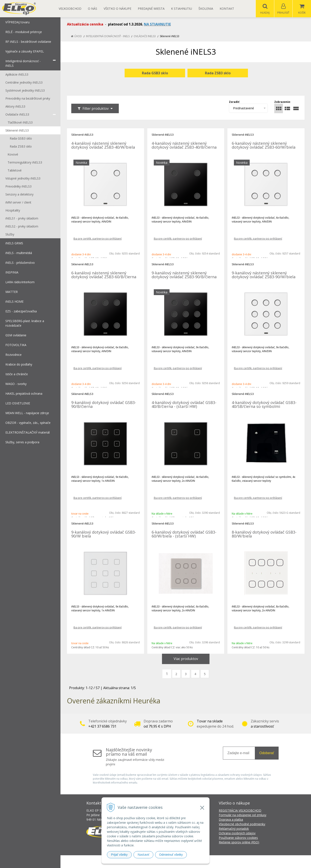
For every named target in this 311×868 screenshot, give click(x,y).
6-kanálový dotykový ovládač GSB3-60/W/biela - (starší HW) (184, 534)
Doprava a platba (231, 820)
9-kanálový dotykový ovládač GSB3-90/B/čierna (104, 405)
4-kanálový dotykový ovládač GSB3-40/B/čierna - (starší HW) (184, 405)
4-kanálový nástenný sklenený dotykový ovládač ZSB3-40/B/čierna (184, 145)
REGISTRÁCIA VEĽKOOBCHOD (240, 811)
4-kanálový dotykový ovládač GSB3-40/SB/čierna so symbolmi (264, 405)
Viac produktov (186, 659)
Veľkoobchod (70, 9)
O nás (93, 9)
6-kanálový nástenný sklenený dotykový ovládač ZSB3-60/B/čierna (104, 275)
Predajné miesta (151, 9)
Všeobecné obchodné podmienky (242, 824)
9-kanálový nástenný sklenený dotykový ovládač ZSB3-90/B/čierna (184, 275)
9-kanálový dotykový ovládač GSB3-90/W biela (104, 534)
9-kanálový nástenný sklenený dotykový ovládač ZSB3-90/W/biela (264, 275)
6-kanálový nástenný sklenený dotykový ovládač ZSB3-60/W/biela (264, 145)
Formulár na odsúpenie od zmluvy (243, 815)
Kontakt (227, 9)
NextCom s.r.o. (233, 862)
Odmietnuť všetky (171, 855)
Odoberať (267, 753)
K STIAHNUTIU (182, 9)
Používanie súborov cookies (238, 838)
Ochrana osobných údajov (237, 833)
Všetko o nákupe (117, 9)
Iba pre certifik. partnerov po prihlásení (98, 239)
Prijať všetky (119, 855)
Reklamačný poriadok (234, 829)
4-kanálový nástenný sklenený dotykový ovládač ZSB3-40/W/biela (103, 145)
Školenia (206, 9)
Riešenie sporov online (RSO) (239, 842)
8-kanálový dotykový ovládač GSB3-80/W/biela (264, 534)
